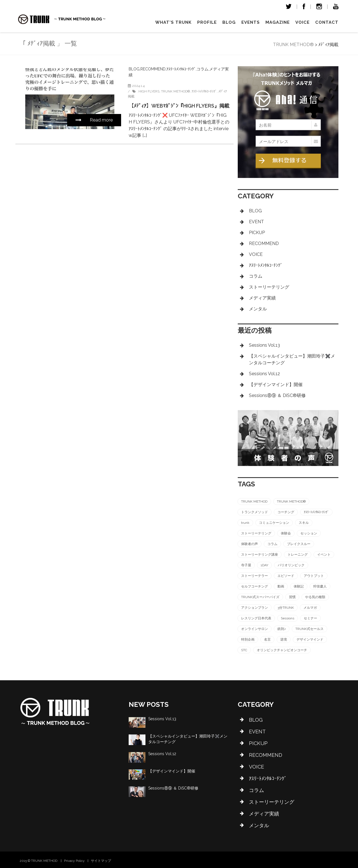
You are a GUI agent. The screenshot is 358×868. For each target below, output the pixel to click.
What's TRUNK (173, 22)
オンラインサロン (255, 629)
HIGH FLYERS (149, 91)
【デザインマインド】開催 (276, 385)
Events (251, 22)
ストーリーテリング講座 (260, 555)
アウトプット (314, 576)
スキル (304, 523)
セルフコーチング (255, 586)
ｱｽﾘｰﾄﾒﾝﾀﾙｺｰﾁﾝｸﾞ (181, 69)
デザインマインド (310, 639)
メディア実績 (262, 298)
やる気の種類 (315, 597)
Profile (207, 22)
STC (244, 650)
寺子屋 (246, 565)
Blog (229, 22)
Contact (327, 22)
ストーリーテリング (269, 287)
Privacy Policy (74, 861)
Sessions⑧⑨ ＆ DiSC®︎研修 (277, 395)
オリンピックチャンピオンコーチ (282, 650)
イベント (324, 555)
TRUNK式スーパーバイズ (260, 597)
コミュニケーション (274, 523)
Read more (94, 120)
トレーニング (298, 555)
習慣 (292, 597)
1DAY (264, 565)
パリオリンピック (291, 565)
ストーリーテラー (255, 576)
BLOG (134, 69)
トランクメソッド (255, 512)
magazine (278, 22)
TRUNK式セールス (309, 629)
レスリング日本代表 (256, 618)
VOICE (302, 22)
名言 (267, 639)
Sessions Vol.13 (264, 345)
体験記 (299, 586)
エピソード (286, 576)
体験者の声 (249, 544)
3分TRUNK (286, 608)
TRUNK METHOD (254, 501)
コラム (202, 69)
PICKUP (257, 233)
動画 (281, 586)
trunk (245, 523)
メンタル (258, 309)
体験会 (286, 533)
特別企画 (248, 639)
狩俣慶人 (320, 586)
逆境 (284, 639)
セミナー (310, 618)
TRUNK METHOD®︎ (176, 91)
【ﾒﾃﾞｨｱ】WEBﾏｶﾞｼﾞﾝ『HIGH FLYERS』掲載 (179, 106)
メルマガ (310, 608)
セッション (309, 533)
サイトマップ (101, 861)
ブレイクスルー (299, 544)
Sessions (288, 618)
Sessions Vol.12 (264, 374)
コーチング (286, 512)
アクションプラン (255, 608)
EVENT (256, 222)
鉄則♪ (282, 629)
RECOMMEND (153, 69)
